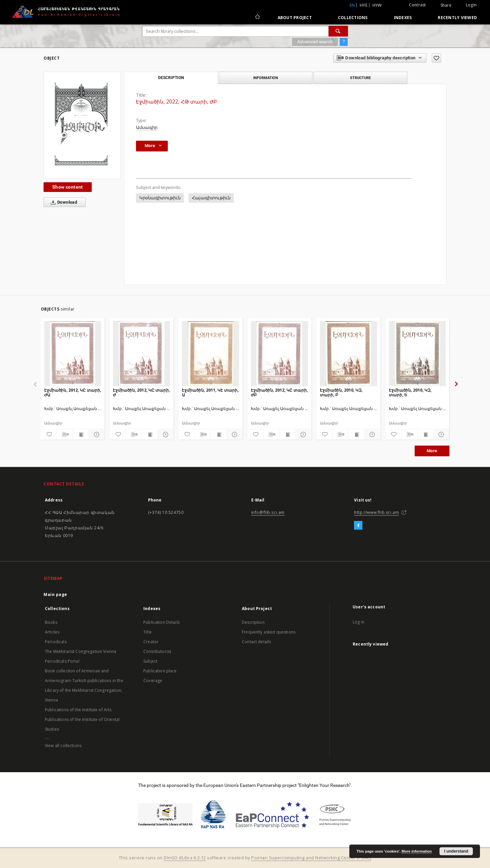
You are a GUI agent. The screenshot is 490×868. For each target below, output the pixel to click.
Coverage (153, 681)
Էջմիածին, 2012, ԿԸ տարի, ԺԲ (279, 392)
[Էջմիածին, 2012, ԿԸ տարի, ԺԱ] (73, 353)
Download (62, 202)
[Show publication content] (81, 435)
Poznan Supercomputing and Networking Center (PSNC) (311, 858)
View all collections (63, 746)
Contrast (417, 5)
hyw (377, 5)
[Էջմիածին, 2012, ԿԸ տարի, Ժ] (142, 353)
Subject (150, 661)
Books (51, 622)
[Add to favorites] (436, 58)
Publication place (160, 671)
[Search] (338, 31)
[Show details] (96, 435)
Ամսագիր (147, 127)
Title (148, 632)
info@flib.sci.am (268, 512)
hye (364, 5)
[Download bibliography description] (64, 435)
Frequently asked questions (269, 632)
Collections (353, 18)
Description (253, 622)
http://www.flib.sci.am (376, 512)
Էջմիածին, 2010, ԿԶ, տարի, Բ (341, 392)
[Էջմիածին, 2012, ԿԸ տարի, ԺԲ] (279, 353)
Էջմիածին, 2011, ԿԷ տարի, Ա (210, 392)
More (432, 451)
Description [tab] (171, 78)
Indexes (403, 18)
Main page (55, 594)
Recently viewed (457, 18)
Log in (359, 622)
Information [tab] (266, 78)
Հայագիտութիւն (211, 198)
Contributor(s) (157, 651)
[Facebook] (358, 526)
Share (446, 5)
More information (417, 851)
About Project (295, 18)
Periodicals (56, 642)
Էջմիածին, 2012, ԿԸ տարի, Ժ (141, 392)
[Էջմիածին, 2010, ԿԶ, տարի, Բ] (348, 353)
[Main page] (257, 17)
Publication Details (161, 622)
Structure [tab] (360, 78)
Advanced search (315, 42)
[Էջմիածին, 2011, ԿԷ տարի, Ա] (211, 353)
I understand (456, 851)
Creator (151, 642)
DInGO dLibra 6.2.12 (185, 858)
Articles (52, 632)
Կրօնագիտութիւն (160, 198)
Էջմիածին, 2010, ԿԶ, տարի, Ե (410, 392)
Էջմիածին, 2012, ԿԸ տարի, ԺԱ (73, 392)
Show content (68, 187)
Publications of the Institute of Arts (78, 710)
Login (471, 5)
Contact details (256, 642)
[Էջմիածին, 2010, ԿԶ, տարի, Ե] (417, 353)
